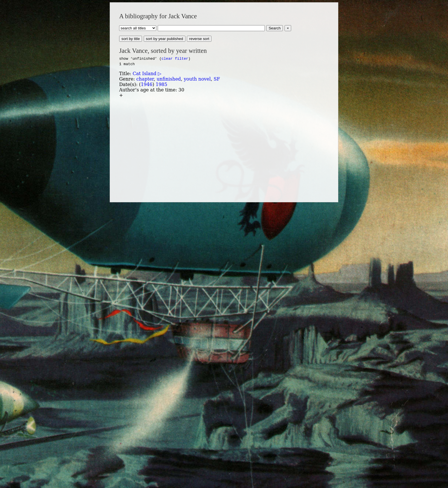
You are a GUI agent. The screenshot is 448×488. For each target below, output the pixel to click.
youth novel (197, 79)
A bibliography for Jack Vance (158, 16)
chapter (145, 79)
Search (275, 28)
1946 (147, 84)
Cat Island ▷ (147, 74)
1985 (162, 84)
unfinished (169, 79)
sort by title (131, 39)
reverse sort (199, 39)
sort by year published (165, 39)
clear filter (175, 58)
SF (217, 79)
